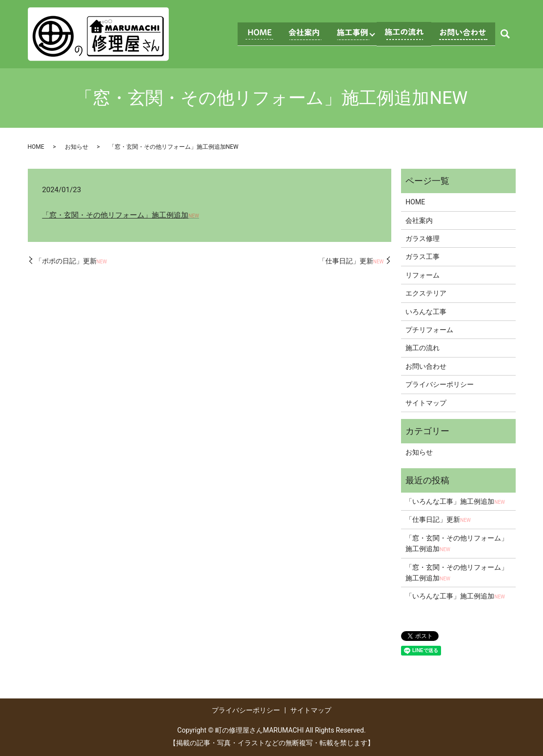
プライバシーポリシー (440, 384)
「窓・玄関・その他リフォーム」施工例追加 (121, 215)
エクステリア (426, 293)
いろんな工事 (426, 312)
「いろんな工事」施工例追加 (455, 501)
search (505, 34)
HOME (36, 147)
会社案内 (419, 220)
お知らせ (77, 147)
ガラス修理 (422, 239)
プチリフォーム (429, 330)
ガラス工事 (422, 257)
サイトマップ (426, 403)
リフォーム (422, 275)
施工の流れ (422, 348)
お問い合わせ (426, 366)
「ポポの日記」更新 (71, 261)
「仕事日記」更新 (351, 261)
